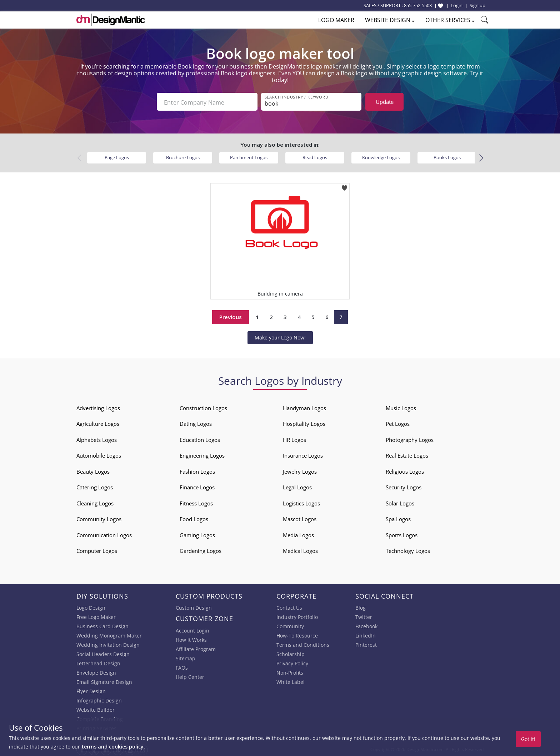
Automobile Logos (99, 454)
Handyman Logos (304, 407)
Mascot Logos (300, 518)
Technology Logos (408, 549)
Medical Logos (300, 549)
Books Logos (447, 156)
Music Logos (401, 407)
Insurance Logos (303, 454)
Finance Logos (197, 486)
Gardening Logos (201, 549)
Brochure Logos (183, 156)
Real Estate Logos (407, 454)
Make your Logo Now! (280, 336)
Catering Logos (95, 486)
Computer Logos (97, 549)
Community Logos (99, 518)
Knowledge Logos (381, 156)
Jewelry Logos (300, 470)
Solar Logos (400, 502)
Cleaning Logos (95, 502)
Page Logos (117, 156)
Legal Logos (297, 486)
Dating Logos (196, 422)
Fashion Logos (197, 470)
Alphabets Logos (97, 438)
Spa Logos (398, 518)
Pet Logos (398, 422)
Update (385, 102)
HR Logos (294, 438)
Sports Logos (402, 534)
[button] (481, 157)
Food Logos (194, 518)
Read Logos (315, 156)
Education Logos (200, 438)
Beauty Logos (93, 470)
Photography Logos (410, 438)
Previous (231, 316)
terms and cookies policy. (113, 747)
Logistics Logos (301, 502)
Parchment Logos (249, 156)
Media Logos (298, 534)
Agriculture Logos (98, 422)
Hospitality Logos (304, 422)
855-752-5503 (418, 5)
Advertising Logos (98, 407)
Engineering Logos (202, 454)
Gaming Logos (197, 534)
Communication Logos (104, 534)
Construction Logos (203, 407)
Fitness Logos (196, 502)
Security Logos (404, 486)
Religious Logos (405, 470)
